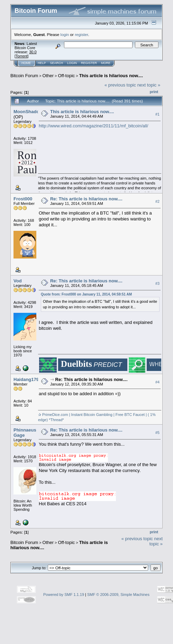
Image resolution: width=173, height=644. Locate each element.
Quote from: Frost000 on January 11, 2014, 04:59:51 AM (86, 294)
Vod (18, 281)
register (81, 34)
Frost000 (23, 199)
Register (89, 63)
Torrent (21, 56)
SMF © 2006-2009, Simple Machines (118, 595)
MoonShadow (28, 112)
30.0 (33, 52)
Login (72, 63)
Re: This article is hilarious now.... (86, 199)
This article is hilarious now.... (111, 76)
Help (42, 63)
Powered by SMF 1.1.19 (64, 595)
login (65, 34)
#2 (157, 201)
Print (154, 92)
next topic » (149, 85)
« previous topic (120, 85)
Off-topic (66, 76)
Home (26, 63)
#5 (157, 433)
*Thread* (56, 420)
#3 (157, 283)
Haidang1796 (27, 379)
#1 (157, 114)
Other (48, 76)
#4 (157, 382)
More (106, 63)
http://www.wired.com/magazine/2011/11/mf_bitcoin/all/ (94, 126)
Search (57, 63)
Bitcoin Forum (24, 76)
